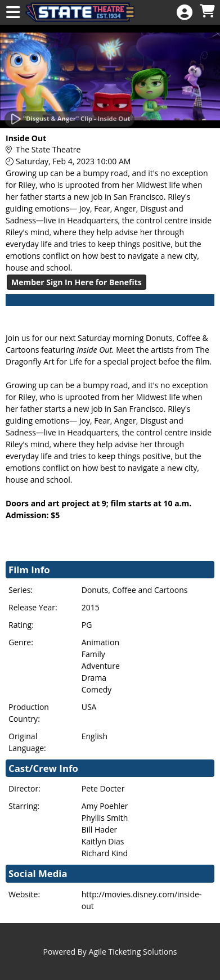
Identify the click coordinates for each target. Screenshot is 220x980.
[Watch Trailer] (69, 119)
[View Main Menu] (13, 13)
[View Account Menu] (185, 13)
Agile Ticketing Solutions (133, 952)
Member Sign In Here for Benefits (77, 282)
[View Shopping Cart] (207, 12)
